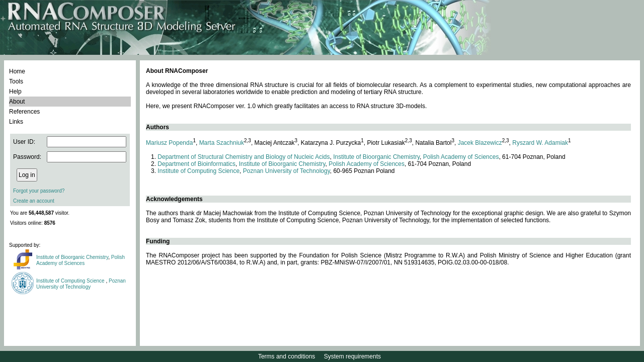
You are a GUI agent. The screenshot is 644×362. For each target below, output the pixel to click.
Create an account (34, 201)
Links (16, 122)
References (24, 112)
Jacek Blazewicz (480, 143)
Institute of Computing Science (71, 281)
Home (17, 71)
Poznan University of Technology (81, 284)
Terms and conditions (287, 356)
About (17, 102)
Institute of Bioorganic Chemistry (72, 257)
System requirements (352, 356)
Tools (16, 81)
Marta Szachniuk (222, 143)
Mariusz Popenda (169, 143)
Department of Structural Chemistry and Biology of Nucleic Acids (244, 157)
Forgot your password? (39, 191)
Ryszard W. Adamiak (540, 143)
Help (15, 92)
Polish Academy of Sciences (80, 260)
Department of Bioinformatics (196, 164)
